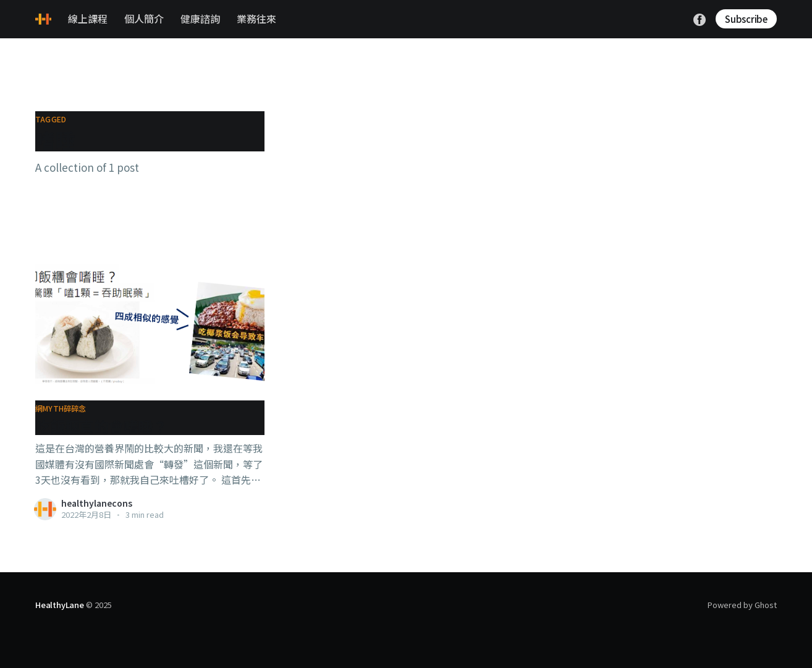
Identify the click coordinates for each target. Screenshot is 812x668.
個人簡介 (144, 19)
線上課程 (88, 19)
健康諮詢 (200, 19)
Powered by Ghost (742, 605)
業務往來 (256, 19)
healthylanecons (97, 503)
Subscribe (746, 19)
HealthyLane (60, 605)
